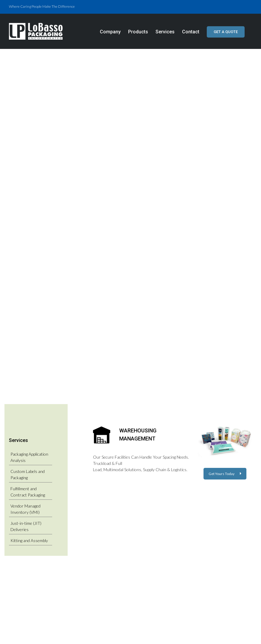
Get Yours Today (225, 474)
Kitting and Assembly (29, 540)
